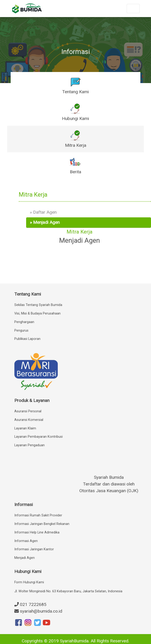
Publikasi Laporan (27, 339)
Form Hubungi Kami (29, 582)
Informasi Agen (26, 541)
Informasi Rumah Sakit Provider (38, 515)
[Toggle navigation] (133, 9)
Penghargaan (24, 322)
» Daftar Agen (43, 212)
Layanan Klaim (25, 428)
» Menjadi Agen (45, 222)
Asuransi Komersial (29, 420)
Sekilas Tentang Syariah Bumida (38, 305)
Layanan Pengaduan (29, 445)
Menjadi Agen (25, 558)
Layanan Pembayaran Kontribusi (39, 437)
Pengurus (21, 331)
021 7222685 (30, 604)
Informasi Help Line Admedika (37, 532)
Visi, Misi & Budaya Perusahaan (37, 313)
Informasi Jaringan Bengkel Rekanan (42, 524)
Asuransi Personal (28, 411)
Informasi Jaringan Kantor (34, 549)
